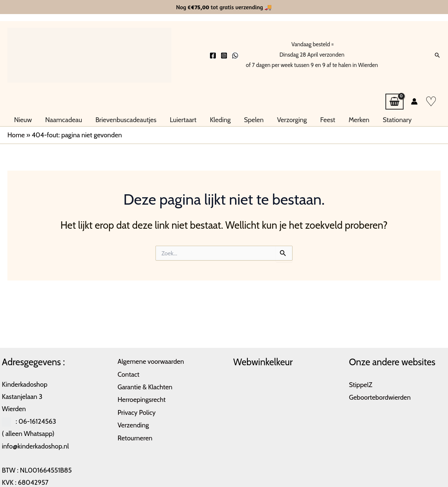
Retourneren (135, 436)
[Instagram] (224, 56)
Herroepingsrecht (142, 398)
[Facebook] (213, 56)
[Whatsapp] (235, 56)
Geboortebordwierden (380, 397)
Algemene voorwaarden (151, 361)
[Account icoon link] (414, 101)
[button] (437, 55)
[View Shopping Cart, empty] (394, 102)
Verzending (133, 423)
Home (16, 135)
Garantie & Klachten (145, 386)
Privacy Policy (137, 411)
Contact (129, 374)
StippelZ (361, 384)
